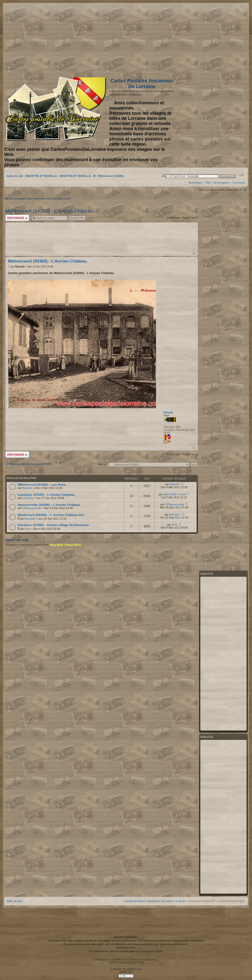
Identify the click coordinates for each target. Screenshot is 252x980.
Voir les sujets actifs (59, 199)
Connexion (239, 183)
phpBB (115, 960)
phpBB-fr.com (134, 969)
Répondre (17, 218)
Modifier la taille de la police (242, 175)
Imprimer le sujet (164, 175)
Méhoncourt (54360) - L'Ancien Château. (50, 211)
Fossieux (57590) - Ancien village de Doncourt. (54, 525)
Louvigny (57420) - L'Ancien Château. (47, 495)
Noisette (20, 267)
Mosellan (30, 519)
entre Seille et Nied (175, 494)
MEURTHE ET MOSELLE (41, 176)
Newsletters (195, 183)
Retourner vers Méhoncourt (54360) (30, 464)
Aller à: (102, 464)
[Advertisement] (206, 39)
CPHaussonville (32, 508)
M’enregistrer (221, 183)
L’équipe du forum (134, 901)
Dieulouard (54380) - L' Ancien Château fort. (51, 515)
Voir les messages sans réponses (24, 199)
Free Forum (137, 962)
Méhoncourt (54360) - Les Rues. (42, 485)
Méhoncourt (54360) (111, 176)
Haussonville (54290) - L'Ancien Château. (49, 505)
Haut (194, 253)
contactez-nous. (126, 948)
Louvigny (28, 498)
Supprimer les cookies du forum (167, 901)
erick (27, 529)
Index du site (15, 176)
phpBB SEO (126, 972)
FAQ (208, 183)
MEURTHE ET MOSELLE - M (78, 176)
